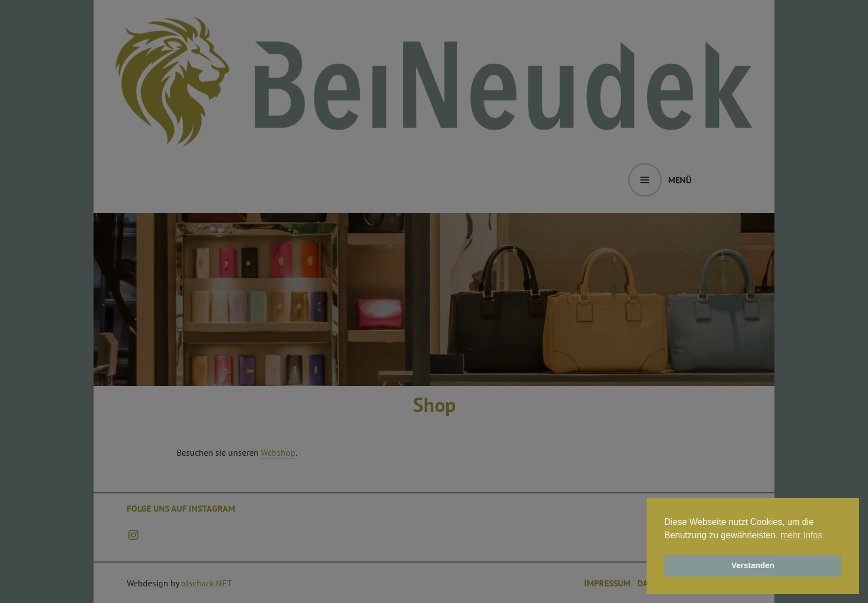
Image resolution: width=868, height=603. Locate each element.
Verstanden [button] (753, 565)
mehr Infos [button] (802, 535)
